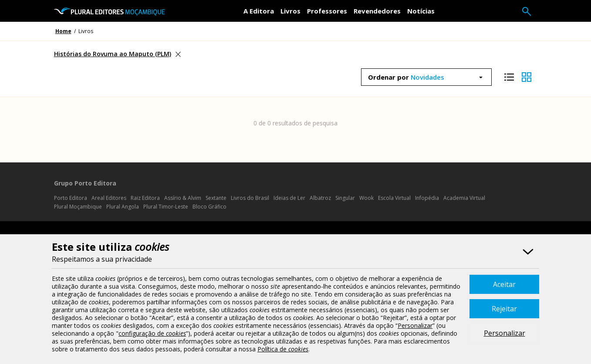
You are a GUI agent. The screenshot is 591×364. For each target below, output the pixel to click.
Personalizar (505, 333)
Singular (345, 198)
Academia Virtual (464, 198)
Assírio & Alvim (183, 198)
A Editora (259, 11)
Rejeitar (504, 309)
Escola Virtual (394, 198)
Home (63, 31)
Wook (366, 198)
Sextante (216, 198)
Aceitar (504, 284)
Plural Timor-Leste (166, 207)
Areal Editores (109, 198)
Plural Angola (123, 207)
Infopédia (427, 198)
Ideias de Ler (289, 198)
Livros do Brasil (250, 198)
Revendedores (377, 11)
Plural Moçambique (78, 207)
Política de (283, 349)
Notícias (421, 11)
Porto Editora (71, 198)
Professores (327, 11)
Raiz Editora (145, 198)
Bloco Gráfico (209, 207)
